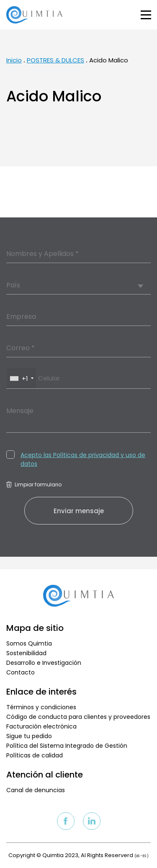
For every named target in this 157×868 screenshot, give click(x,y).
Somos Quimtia (29, 643)
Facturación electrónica (41, 726)
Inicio (14, 60)
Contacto (21, 672)
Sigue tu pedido (29, 736)
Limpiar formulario (34, 484)
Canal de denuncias (36, 790)
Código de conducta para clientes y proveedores (78, 717)
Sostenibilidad (26, 653)
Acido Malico (109, 60)
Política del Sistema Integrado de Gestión (67, 746)
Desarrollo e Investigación (44, 663)
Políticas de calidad (35, 755)
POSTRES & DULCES (55, 60)
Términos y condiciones (41, 707)
